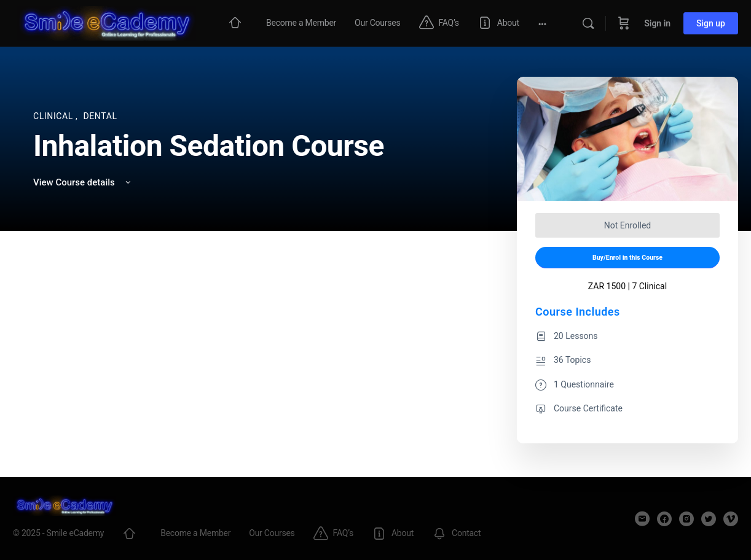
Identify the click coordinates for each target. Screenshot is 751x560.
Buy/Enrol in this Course (627, 258)
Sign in (657, 23)
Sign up (711, 23)
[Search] (588, 23)
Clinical (54, 116)
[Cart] (624, 23)
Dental (100, 116)
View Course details (83, 182)
